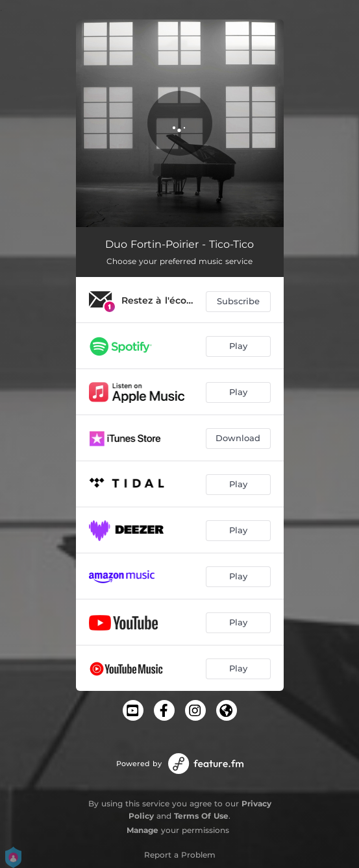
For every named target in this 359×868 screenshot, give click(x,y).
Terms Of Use (201, 816)
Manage (142, 830)
